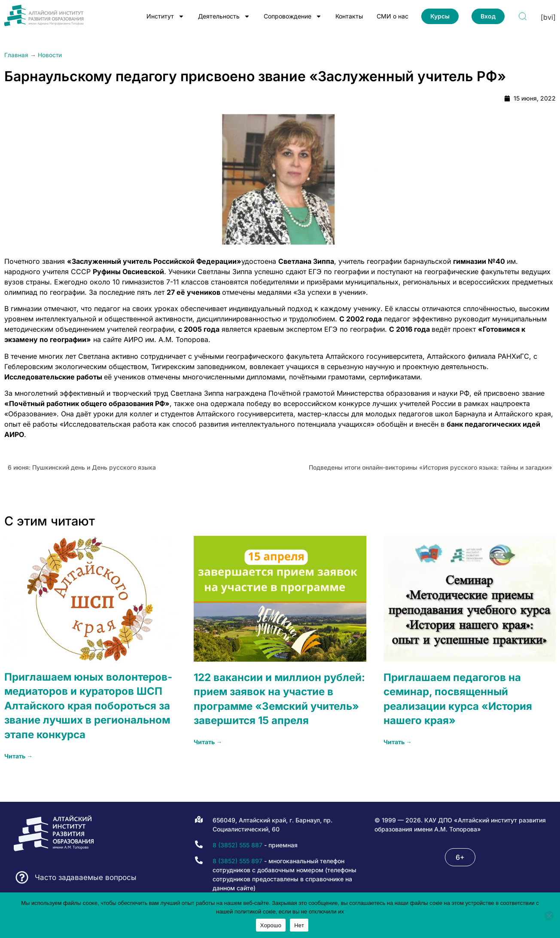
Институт (165, 16)
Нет (299, 925)
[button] (460, 857)
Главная (16, 55)
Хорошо (271, 925)
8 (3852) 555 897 (237, 861)
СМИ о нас (393, 16)
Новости (50, 55)
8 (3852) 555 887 (237, 845)
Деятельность (224, 16)
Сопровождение (293, 16)
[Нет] (549, 916)
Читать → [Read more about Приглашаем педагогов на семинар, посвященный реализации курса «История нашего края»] (398, 742)
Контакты (349, 16)
